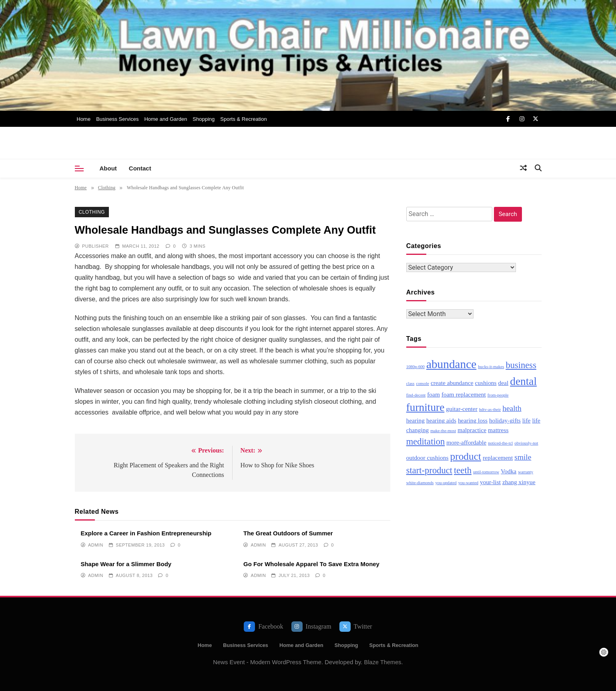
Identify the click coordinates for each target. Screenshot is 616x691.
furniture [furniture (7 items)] (425, 407)
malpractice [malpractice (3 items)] (472, 430)
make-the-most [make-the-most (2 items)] (443, 431)
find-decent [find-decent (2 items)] (416, 395)
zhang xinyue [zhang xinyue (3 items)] (519, 482)
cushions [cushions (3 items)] (486, 383)
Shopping (204, 119)
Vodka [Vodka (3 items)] (509, 471)
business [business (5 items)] (521, 365)
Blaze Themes (383, 662)
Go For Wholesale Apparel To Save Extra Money (311, 564)
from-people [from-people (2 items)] (498, 395)
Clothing (92, 212)
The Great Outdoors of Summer (288, 533)
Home (84, 119)
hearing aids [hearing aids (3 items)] (441, 420)
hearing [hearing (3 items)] (415, 420)
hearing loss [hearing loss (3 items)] (473, 420)
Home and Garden (166, 119)
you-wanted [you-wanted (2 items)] (468, 483)
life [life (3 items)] (527, 420)
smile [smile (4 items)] (523, 457)
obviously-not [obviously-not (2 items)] (526, 443)
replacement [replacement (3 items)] (498, 458)
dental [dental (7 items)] (523, 381)
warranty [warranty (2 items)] (526, 472)
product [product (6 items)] (466, 456)
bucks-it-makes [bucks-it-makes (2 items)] (491, 367)
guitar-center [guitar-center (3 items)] (461, 409)
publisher (95, 246)
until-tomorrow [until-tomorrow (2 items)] (486, 472)
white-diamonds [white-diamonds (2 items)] (420, 483)
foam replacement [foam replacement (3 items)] (464, 394)
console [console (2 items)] (422, 384)
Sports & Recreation (243, 119)
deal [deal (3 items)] (504, 383)
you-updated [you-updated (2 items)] (446, 483)
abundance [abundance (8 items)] (451, 364)
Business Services (117, 119)
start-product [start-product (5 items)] (429, 470)
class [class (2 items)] (410, 384)
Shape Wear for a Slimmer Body (126, 564)
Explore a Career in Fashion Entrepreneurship (146, 533)
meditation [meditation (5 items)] (426, 442)
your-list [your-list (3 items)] (490, 482)
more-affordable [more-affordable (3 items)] (466, 442)
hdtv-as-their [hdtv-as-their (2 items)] (490, 410)
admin (96, 545)
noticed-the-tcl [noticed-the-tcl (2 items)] (500, 443)
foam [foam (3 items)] (433, 394)
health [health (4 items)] (512, 408)
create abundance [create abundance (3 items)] (452, 383)
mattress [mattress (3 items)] (498, 430)
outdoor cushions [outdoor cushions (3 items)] (427, 458)
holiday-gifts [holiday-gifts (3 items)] (505, 420)
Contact (140, 168)
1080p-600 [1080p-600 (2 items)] (415, 367)
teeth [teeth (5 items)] (463, 470)
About (108, 168)
